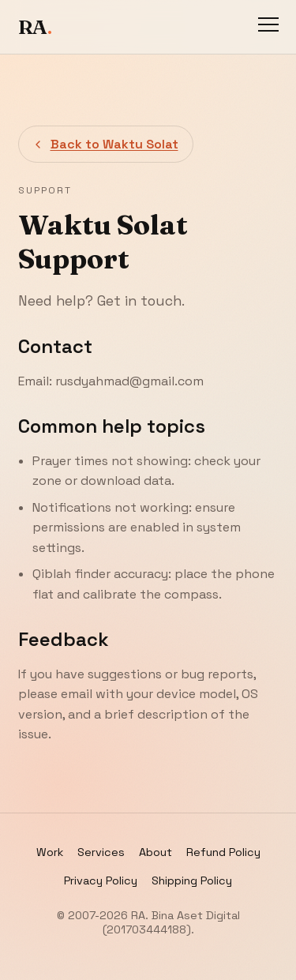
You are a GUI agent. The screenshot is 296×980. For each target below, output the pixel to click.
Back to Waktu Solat (105, 144)
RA (35, 27)
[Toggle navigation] (268, 27)
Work (50, 852)
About (155, 852)
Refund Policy (223, 852)
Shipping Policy (192, 880)
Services (101, 852)
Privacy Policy (101, 880)
